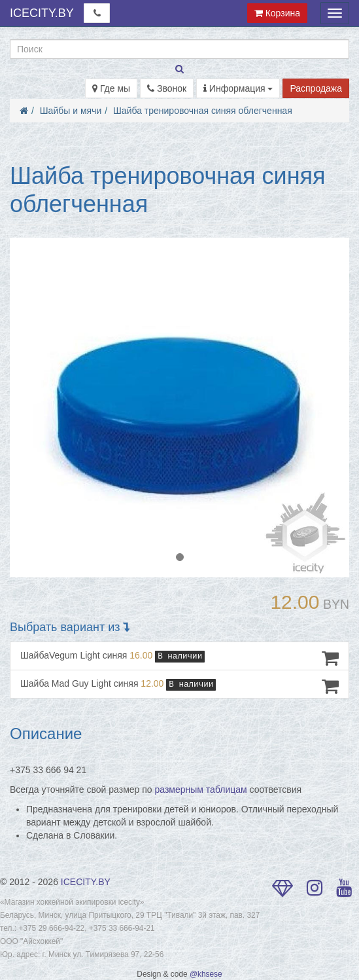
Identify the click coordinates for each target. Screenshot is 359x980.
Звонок (167, 88)
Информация (238, 88)
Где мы (111, 88)
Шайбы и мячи (71, 111)
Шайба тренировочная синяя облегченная (203, 111)
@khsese (206, 974)
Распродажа (316, 88)
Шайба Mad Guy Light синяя (179, 686)
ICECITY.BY (42, 13)
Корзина (277, 13)
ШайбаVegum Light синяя (179, 658)
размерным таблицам (201, 789)
